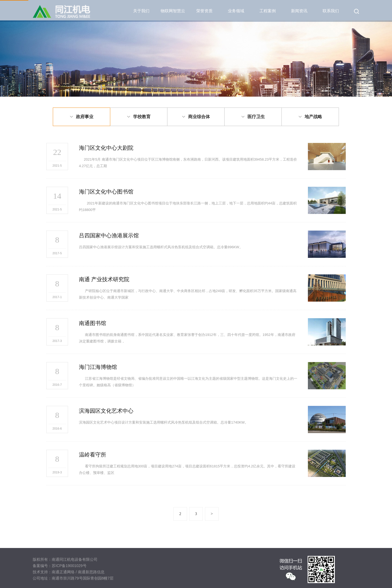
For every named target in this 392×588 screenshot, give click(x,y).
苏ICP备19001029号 (69, 566)
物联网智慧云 (173, 11)
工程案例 (268, 11)
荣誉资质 (204, 11)
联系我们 (331, 11)
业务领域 (236, 11)
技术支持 (40, 572)
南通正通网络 (63, 572)
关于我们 (141, 11)
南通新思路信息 (91, 572)
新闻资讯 (299, 11)
